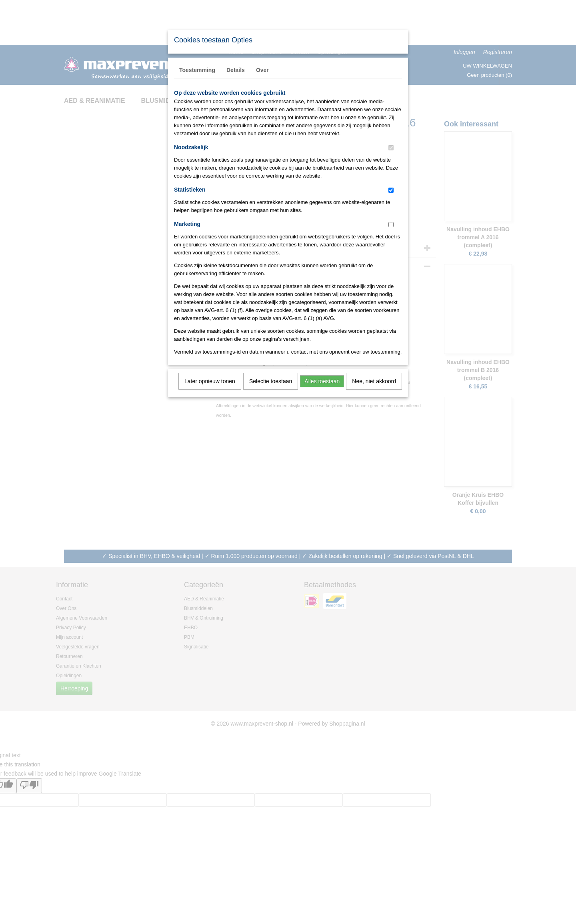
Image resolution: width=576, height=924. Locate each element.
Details (236, 70)
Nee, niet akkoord (374, 381)
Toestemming (197, 70)
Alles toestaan (322, 381)
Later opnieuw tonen (210, 381)
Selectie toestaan (271, 381)
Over (262, 70)
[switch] (391, 148)
